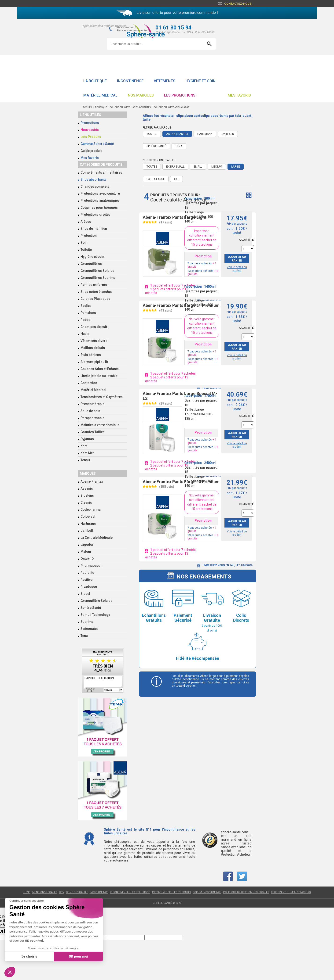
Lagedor (87, 545)
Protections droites (95, 215)
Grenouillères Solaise (97, 271)
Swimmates (90, 629)
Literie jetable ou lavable (99, 376)
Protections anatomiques (100, 201)
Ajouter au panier (237, 259)
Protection (89, 236)
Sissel (85, 594)
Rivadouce (89, 587)
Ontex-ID (87, 559)
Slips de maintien (94, 229)
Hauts (85, 334)
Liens (27, 892)
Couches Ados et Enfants (100, 369)
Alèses (86, 222)
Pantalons (88, 313)
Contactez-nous (238, 4)
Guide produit (91, 151)
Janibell (87, 531)
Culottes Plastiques (95, 299)
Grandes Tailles (93, 432)
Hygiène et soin (201, 81)
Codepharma (91, 510)
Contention (89, 383)
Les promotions (180, 95)
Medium (217, 167)
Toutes (152, 167)
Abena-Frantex (92, 481)
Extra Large (156, 179)
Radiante (87, 573)
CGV (62, 892)
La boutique (95, 81)
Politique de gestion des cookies (246, 892)
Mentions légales (45, 892)
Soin (84, 243)
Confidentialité (77, 892)
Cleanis (86, 503)
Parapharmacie (92, 418)
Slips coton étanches (97, 292)
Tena (84, 636)
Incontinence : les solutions (130, 892)
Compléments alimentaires (101, 172)
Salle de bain (90, 411)
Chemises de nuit (94, 327)
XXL (176, 179)
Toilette (86, 250)
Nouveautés (90, 130)
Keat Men (88, 453)
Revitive (86, 580)
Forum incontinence (207, 892)
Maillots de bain (93, 348)
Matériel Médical (100, 95)
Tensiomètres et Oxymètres (102, 397)
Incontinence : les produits (172, 892)
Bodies (86, 306)
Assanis (87, 488)
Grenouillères (91, 264)
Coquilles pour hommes (99, 208)
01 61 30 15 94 (173, 28)
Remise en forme (94, 285)
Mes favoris (239, 95)
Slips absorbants (94, 179)
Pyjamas (87, 439)
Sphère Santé (91, 608)
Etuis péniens (91, 355)
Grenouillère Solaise (96, 601)
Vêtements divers (94, 341)
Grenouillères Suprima (98, 278)
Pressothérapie (92, 404)
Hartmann (88, 524)
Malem (86, 552)
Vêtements (165, 81)
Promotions (90, 123)
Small (198, 167)
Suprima (87, 622)
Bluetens (87, 495)
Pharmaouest (91, 566)
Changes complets (95, 187)
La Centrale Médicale (97, 538)
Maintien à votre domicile (100, 425)
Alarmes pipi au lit (94, 362)
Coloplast (88, 517)
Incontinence (130, 81)
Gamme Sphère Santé (97, 144)
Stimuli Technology (95, 615)
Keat (84, 446)
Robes (85, 320)
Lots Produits (91, 137)
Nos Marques (141, 95)
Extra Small (175, 167)
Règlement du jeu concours (291, 892)
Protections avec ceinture (100, 194)
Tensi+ (86, 460)
